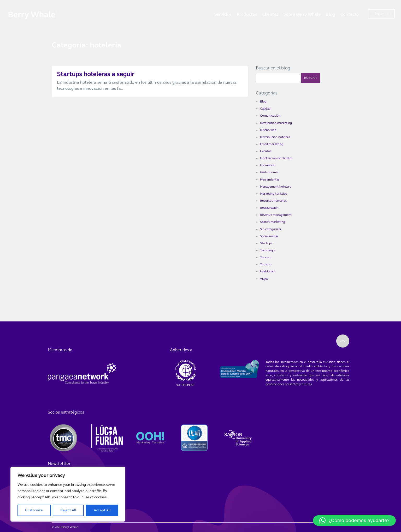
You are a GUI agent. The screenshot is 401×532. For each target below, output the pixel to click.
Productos (247, 14)
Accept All (102, 510)
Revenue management (276, 215)
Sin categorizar (271, 229)
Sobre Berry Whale (302, 14)
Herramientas (270, 180)
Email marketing (272, 144)
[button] (354, 521)
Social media (269, 236)
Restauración (269, 208)
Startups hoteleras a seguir (96, 74)
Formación (268, 165)
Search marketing (273, 222)
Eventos (266, 151)
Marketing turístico (274, 194)
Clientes (270, 14)
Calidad (265, 109)
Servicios (223, 14)
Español (381, 14)
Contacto (350, 14)
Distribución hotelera (275, 137)
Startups (266, 243)
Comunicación (270, 116)
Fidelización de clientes (276, 158)
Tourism (266, 257)
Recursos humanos (273, 201)
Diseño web (268, 130)
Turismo (266, 264)
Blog (331, 14)
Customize (34, 510)
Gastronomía (269, 172)
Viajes (264, 279)
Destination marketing (276, 123)
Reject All (68, 510)
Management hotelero (276, 187)
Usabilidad (267, 271)
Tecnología (268, 250)
